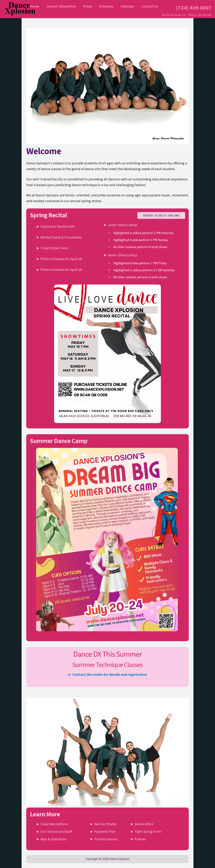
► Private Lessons (104, 839)
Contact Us (150, 6)
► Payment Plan (103, 832)
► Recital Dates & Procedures (59, 237)
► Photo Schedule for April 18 (59, 259)
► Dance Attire (142, 824)
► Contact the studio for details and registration (107, 675)
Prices (88, 6)
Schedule (106, 6)
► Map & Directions (51, 839)
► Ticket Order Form (52, 248)
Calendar (127, 6)
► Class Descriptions (52, 824)
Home (35, 6)
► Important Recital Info (55, 227)
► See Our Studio (103, 824)
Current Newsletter (61, 6)
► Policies (138, 839)
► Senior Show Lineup (120, 255)
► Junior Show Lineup (120, 225)
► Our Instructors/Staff (54, 832)
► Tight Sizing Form (146, 832)
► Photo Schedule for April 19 (59, 270)
